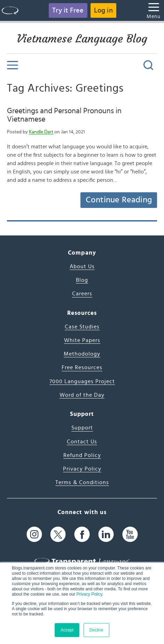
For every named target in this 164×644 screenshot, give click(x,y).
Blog (82, 280)
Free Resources (82, 367)
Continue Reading (119, 200)
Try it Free (68, 10)
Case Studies (82, 327)
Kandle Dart (41, 132)
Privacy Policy (89, 594)
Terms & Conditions (82, 482)
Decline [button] (96, 630)
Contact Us (82, 442)
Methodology (82, 354)
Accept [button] (67, 630)
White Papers (82, 340)
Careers (82, 294)
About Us (82, 266)
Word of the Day (82, 395)
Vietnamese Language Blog (82, 39)
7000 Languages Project (82, 381)
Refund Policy (82, 455)
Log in (103, 10)
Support (82, 428)
